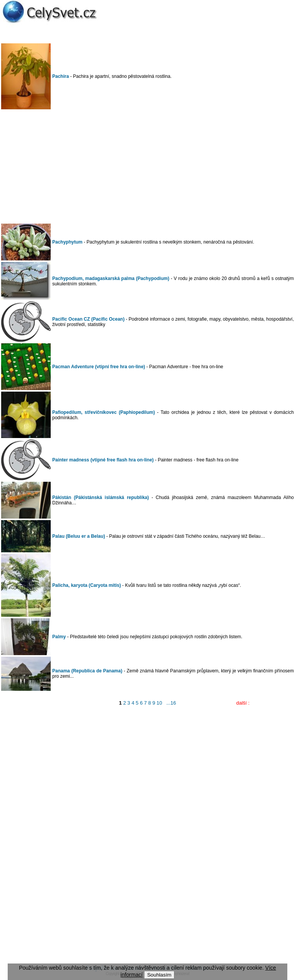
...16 (171, 703)
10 (159, 703)
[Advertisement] (147, 166)
